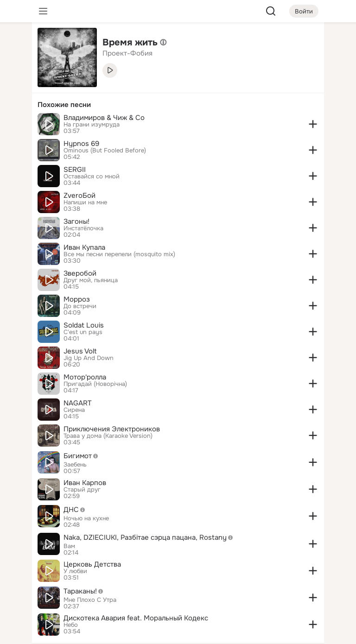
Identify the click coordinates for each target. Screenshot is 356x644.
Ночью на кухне (86, 518)
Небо (71, 625)
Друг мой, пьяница (91, 280)
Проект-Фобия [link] (127, 53)
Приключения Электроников (112, 429)
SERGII (75, 170)
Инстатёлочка (83, 228)
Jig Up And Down (89, 358)
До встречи (80, 306)
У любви (75, 571)
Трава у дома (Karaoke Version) (108, 436)
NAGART (78, 403)
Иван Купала (84, 247)
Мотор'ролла (85, 377)
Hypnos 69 (81, 144)
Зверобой (80, 273)
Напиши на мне (85, 202)
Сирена (74, 410)
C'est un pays (83, 332)
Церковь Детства (92, 564)
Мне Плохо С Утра (90, 600)
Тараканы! (86, 591)
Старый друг (82, 490)
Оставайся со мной (92, 177)
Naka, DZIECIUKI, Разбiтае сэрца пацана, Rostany (151, 537)
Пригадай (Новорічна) (95, 384)
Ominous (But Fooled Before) (105, 151)
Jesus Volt (80, 351)
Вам (69, 546)
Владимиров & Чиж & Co (104, 118)
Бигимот (83, 456)
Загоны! (76, 221)
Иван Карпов (85, 483)
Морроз (77, 299)
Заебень (75, 465)
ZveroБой (79, 196)
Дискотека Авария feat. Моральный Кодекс (136, 618)
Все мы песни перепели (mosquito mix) (119, 254)
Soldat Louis (84, 325)
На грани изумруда (92, 125)
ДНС (77, 510)
